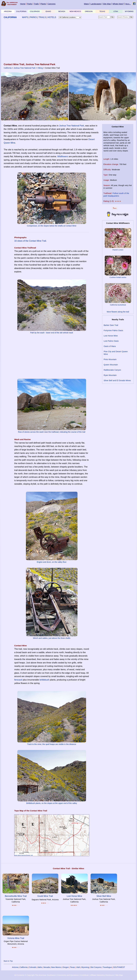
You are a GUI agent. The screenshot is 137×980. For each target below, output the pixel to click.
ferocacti (18, 680)
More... (128, 4)
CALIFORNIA (21, 11)
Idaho (40, 967)
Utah (78, 967)
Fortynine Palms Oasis (113, 330)
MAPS (25, 17)
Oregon (66, 967)
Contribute (84, 975)
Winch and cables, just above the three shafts (52, 638)
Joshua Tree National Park (25, 68)
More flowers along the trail (118, 312)
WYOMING (129, 11)
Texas (72, 967)
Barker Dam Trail (111, 325)
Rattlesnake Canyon (112, 370)
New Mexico (56, 967)
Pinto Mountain (110, 359)
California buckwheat (118, 305)
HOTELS (52, 17)
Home (23, 4)
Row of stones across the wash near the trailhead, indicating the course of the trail (52, 432)
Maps (86, 4)
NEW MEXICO (75, 11)
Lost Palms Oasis (111, 341)
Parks (30, 4)
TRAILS (42, 17)
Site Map (107, 4)
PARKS (33, 17)
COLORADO (35, 11)
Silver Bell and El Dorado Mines (117, 380)
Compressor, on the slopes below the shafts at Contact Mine (52, 226)
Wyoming (85, 967)
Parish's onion (118, 250)
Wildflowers (63, 156)
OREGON (89, 11)
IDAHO (48, 11)
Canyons (52, 4)
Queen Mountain (111, 365)
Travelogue (107, 967)
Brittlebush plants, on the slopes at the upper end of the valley (52, 803)
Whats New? (118, 4)
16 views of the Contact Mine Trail (30, 241)
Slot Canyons (96, 967)
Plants (43, 4)
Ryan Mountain (110, 375)
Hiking (40, 68)
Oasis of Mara (110, 346)
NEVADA (62, 11)
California (8, 68)
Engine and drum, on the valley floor (52, 562)
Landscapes (96, 4)
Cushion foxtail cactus (118, 277)
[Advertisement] (68, 42)
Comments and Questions (68, 975)
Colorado (32, 967)
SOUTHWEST (119, 967)
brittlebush (44, 680)
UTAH (116, 11)
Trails (36, 4)
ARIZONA (8, 11)
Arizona (15, 967)
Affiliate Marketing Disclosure (102, 975)
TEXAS (102, 11)
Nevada (47, 967)
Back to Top (8, 961)
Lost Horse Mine (111, 336)
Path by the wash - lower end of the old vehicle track (52, 333)
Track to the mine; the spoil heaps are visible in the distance (52, 744)
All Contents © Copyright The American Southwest (35, 975)
